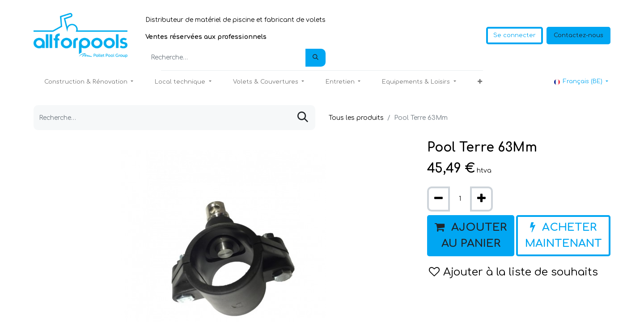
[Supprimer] (439, 199)
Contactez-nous (578, 35)
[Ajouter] (481, 199)
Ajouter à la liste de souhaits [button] (513, 272)
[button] (480, 82)
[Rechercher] (316, 58)
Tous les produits (356, 118)
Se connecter (515, 35)
